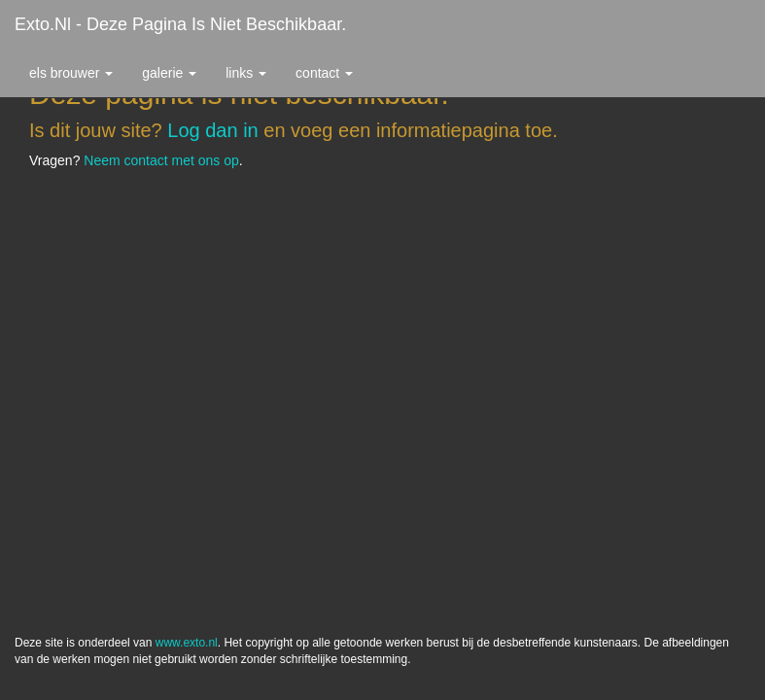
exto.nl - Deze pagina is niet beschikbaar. (180, 24)
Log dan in (212, 130)
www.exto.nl (187, 231)
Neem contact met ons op (161, 160)
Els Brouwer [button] (71, 73)
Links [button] (246, 73)
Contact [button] (324, 73)
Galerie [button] (169, 73)
